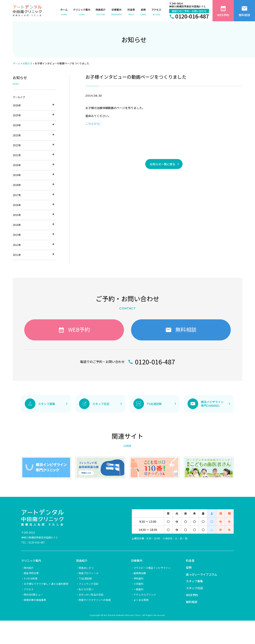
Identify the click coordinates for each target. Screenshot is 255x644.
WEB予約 (192, 595)
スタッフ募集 (194, 581)
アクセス (29, 589)
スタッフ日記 (194, 588)
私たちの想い (86, 589)
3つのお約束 (31, 578)
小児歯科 (138, 584)
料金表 (190, 560)
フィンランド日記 (89, 584)
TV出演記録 (85, 578)
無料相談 (192, 602)
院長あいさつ (86, 568)
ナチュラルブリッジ (145, 595)
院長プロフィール (89, 573)
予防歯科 (138, 578)
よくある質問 (141, 600)
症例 (189, 567)
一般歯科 (138, 589)
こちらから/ (93, 124)
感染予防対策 (31, 573)
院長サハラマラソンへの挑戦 (95, 600)
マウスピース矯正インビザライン (152, 568)
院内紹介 (29, 568)
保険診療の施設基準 (35, 600)
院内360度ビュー (33, 595)
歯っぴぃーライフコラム (202, 574)
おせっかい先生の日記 (91, 595)
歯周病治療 (140, 573)
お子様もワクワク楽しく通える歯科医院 (46, 584)
